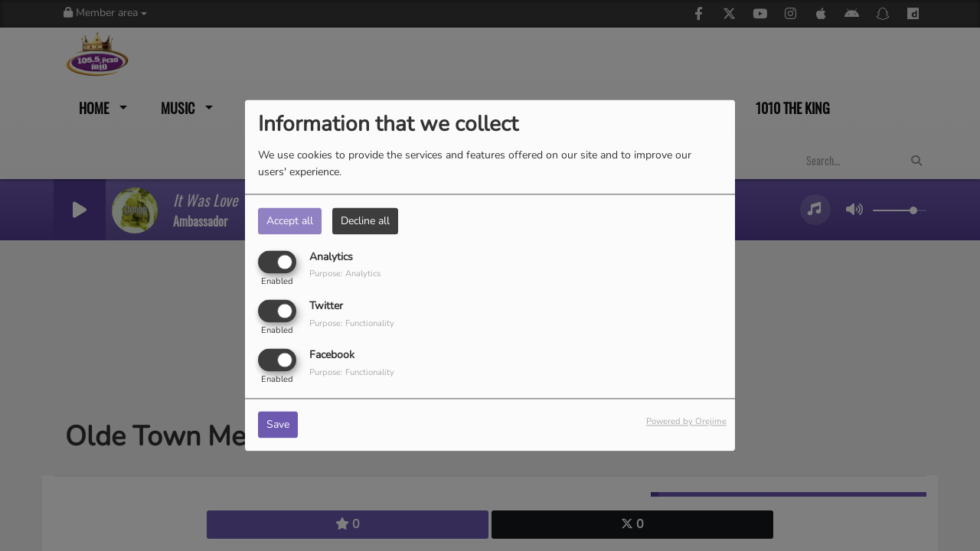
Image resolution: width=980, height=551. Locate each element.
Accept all (290, 221)
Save (278, 425)
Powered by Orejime (686, 422)
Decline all (365, 221)
